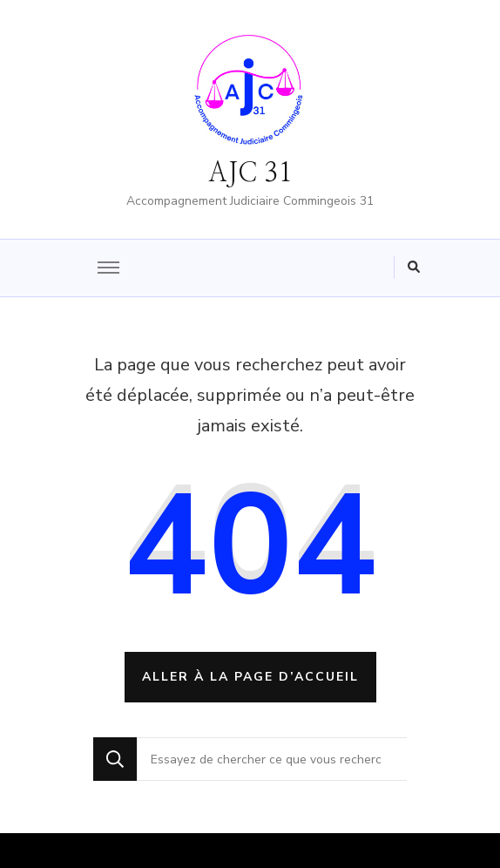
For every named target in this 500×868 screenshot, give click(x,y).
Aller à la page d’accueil (250, 677)
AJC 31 (250, 173)
